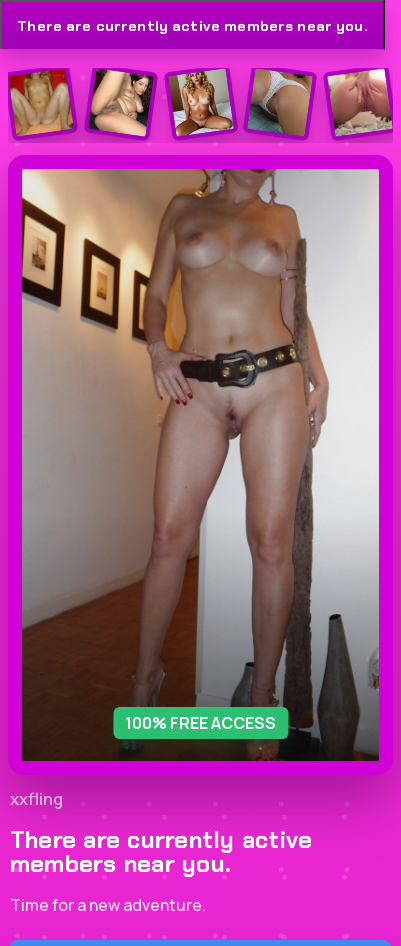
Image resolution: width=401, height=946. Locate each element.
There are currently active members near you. (192, 26)
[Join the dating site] (41, 102)
